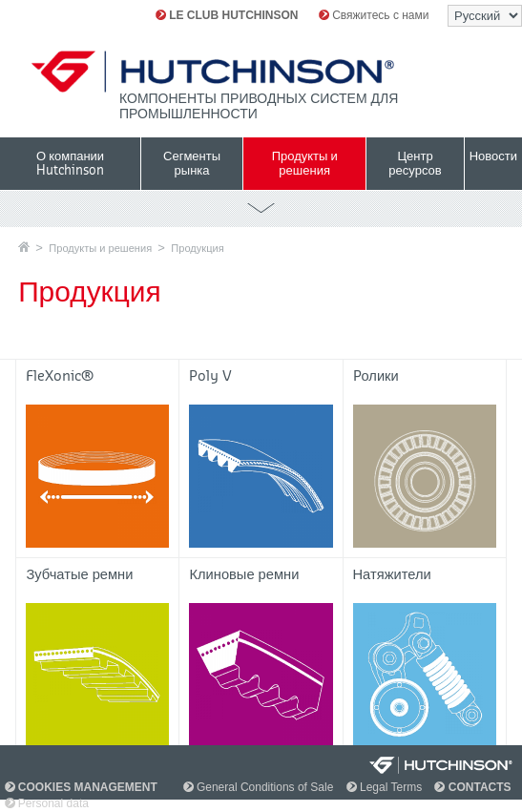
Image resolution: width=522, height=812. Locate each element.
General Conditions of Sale (259, 787)
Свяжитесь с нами (374, 15)
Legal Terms (384, 787)
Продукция (197, 248)
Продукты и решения (100, 248)
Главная (24, 247)
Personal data (47, 803)
